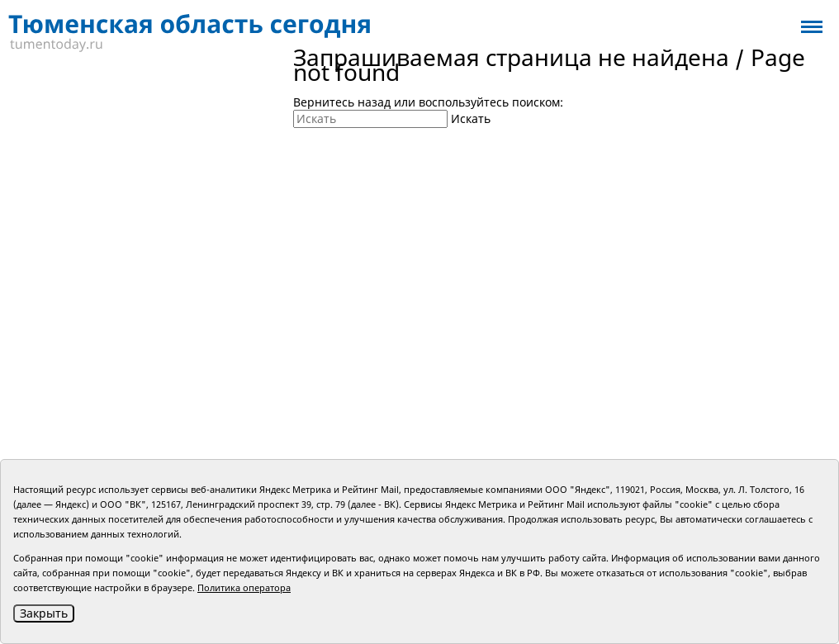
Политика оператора (244, 587)
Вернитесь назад (342, 102)
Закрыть (44, 613)
